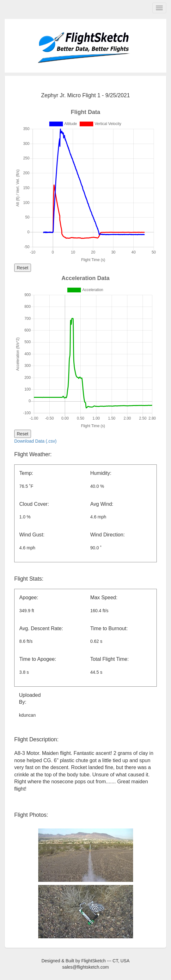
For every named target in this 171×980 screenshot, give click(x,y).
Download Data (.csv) (35, 441)
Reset (23, 268)
